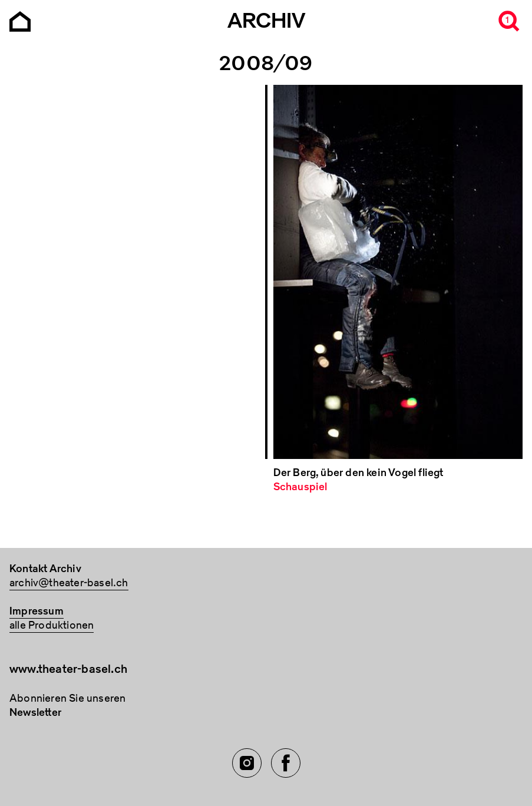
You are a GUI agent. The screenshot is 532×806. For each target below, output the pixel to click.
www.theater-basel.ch (68, 669)
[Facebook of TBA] (286, 763)
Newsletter (35, 713)
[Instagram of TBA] (247, 763)
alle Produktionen (52, 625)
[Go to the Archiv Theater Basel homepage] (20, 20)
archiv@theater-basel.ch (69, 583)
